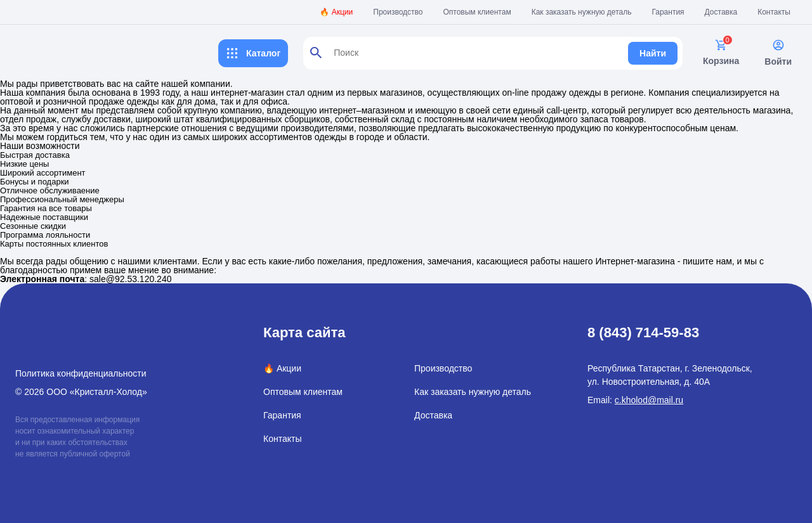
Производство (398, 12)
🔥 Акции (336, 12)
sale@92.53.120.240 (130, 279)
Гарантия (668, 12)
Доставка (721, 12)
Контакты (774, 12)
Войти (778, 53)
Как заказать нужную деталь (582, 12)
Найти (653, 53)
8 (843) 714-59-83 (643, 333)
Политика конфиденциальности (81, 373)
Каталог (253, 53)
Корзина (721, 52)
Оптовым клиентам (477, 12)
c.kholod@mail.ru (649, 400)
